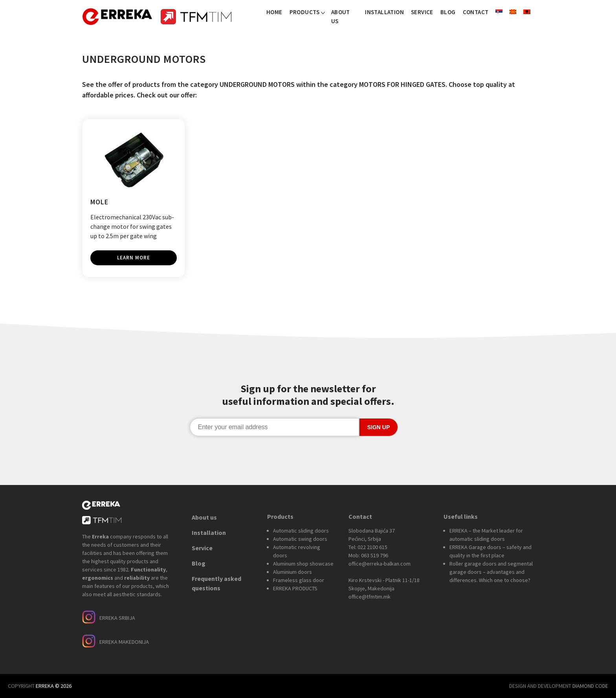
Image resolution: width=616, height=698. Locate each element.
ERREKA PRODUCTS (295, 588)
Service (422, 12)
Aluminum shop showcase (303, 564)
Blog (448, 12)
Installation (384, 12)
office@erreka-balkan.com (379, 564)
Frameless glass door (299, 580)
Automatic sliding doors (301, 531)
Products (305, 12)
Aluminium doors (292, 572)
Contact (476, 12)
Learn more (134, 258)
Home (274, 12)
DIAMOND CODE (590, 686)
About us (341, 17)
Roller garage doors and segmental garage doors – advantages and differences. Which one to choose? (491, 572)
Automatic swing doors (300, 539)
